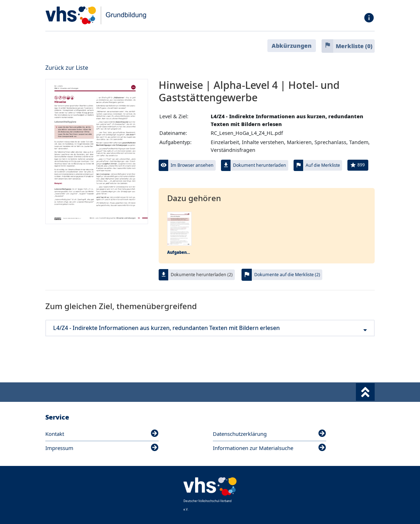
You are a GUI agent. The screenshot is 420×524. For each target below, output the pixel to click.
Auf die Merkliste (323, 165)
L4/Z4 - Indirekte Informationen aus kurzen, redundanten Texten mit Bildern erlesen (210, 328)
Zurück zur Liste (67, 68)
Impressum (102, 448)
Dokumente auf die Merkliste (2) (287, 275)
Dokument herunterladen (260, 165)
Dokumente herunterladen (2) (202, 275)
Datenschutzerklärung (269, 434)
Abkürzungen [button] (292, 46)
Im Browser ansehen (192, 165)
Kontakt (102, 434)
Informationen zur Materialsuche (269, 448)
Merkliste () (354, 46)
